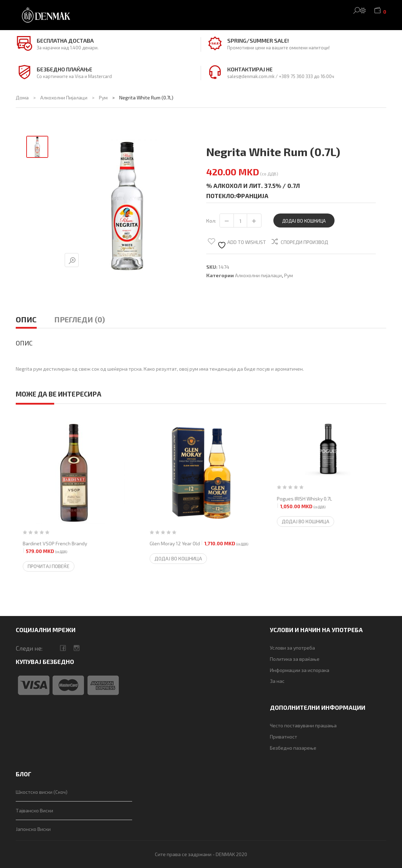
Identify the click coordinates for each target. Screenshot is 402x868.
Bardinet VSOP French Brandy (55, 548)
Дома (22, 97)
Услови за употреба (292, 648)
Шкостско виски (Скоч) (42, 792)
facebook (63, 648)
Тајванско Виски (34, 810)
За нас (277, 681)
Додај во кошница (304, 221)
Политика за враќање (295, 659)
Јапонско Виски (33, 829)
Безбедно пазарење (293, 748)
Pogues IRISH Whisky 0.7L (304, 503)
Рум (103, 97)
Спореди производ (304, 242)
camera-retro (76, 648)
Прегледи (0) (80, 319)
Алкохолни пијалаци (64, 97)
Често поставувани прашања (303, 725)
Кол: (211, 221)
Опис (26, 319)
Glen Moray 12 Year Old (199, 544)
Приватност (283, 737)
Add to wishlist (242, 244)
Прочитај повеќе (49, 566)
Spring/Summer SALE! (258, 40)
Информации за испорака (300, 670)
